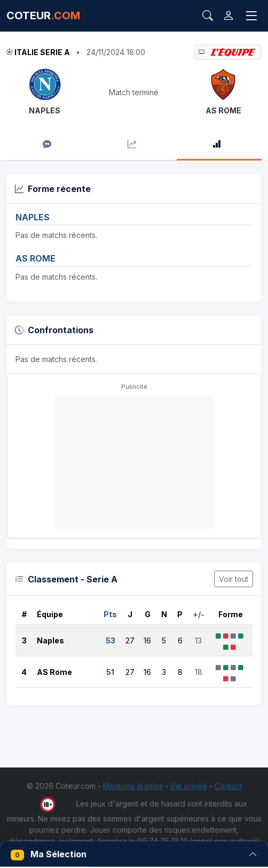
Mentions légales (133, 786)
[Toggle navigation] (251, 16)
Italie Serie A (42, 52)
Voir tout (234, 579)
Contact (228, 786)
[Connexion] (228, 16)
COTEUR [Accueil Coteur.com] (43, 16)
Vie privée (189, 786)
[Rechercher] (208, 16)
